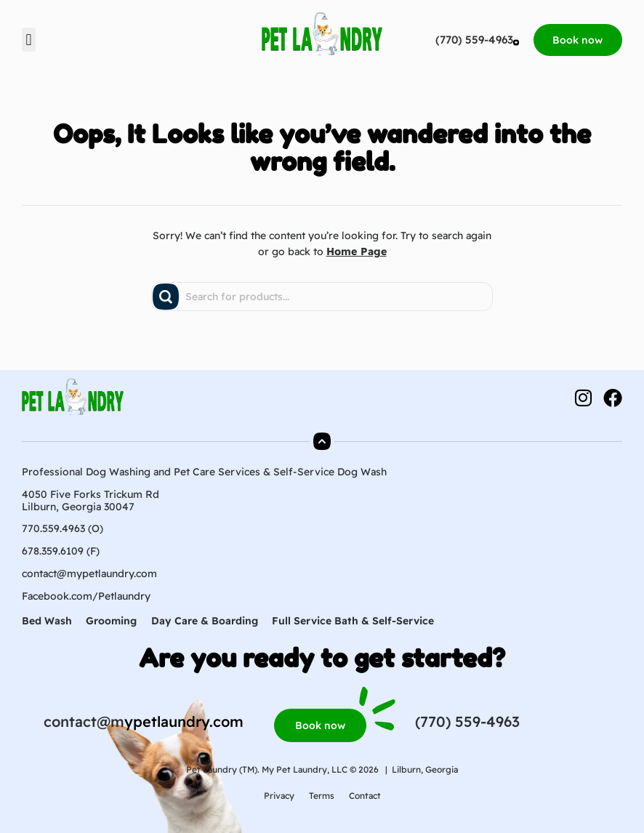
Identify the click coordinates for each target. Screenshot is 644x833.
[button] (29, 40)
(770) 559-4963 (469, 40)
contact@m (84, 721)
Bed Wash (47, 621)
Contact (365, 796)
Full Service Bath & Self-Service (354, 621)
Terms (322, 796)
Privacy (279, 796)
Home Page (357, 251)
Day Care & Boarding (205, 621)
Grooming (112, 621)
